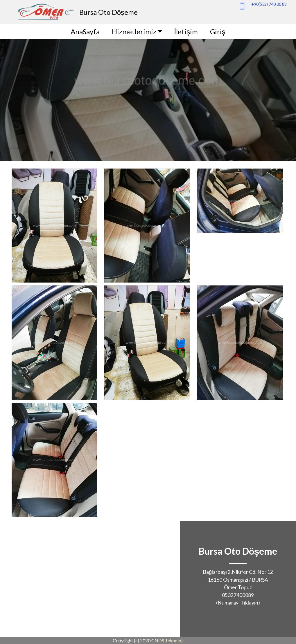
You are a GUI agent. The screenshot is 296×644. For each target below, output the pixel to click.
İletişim (186, 31)
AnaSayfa (85, 31)
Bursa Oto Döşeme (108, 12)
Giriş (218, 31)
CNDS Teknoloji (167, 640)
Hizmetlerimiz (134, 31)
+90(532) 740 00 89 (269, 4)
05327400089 (238, 595)
